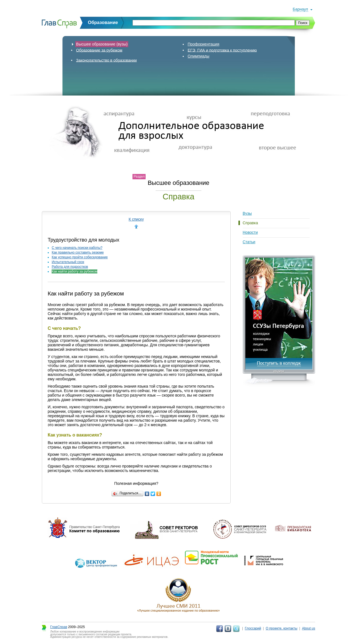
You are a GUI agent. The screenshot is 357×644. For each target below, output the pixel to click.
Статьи (249, 242)
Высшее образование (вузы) (102, 44)
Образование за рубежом (99, 50)
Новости (250, 232)
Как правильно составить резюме (78, 252)
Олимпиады (199, 56)
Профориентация (204, 44)
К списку (136, 219)
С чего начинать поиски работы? (77, 248)
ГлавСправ (59, 627)
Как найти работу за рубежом (74, 271)
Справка (250, 223)
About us (309, 628)
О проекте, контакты (282, 628)
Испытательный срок (68, 262)
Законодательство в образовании (107, 60)
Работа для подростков (70, 267)
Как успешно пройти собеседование (80, 257)
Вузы (247, 213)
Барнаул (301, 9)
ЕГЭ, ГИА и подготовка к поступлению (222, 50)
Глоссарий (253, 628)
